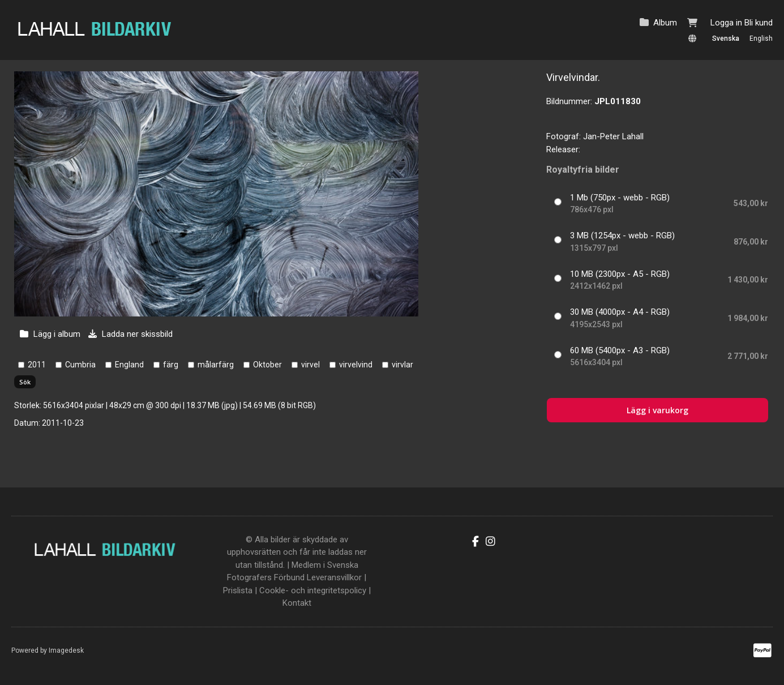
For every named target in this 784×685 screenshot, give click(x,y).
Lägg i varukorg (657, 410)
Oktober (267, 365)
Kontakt (297, 603)
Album (665, 23)
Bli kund (759, 23)
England (129, 365)
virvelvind (356, 365)
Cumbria (80, 365)
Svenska (726, 38)
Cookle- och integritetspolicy (313, 590)
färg (171, 365)
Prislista (238, 590)
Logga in (726, 23)
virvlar (402, 365)
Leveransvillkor (334, 577)
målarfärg (216, 365)
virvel (310, 365)
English (761, 38)
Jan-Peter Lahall (613, 136)
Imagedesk (66, 650)
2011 (37, 365)
